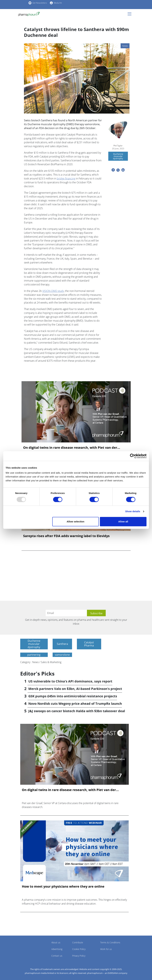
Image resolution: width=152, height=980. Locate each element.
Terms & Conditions (110, 942)
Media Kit (58, 3)
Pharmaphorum (29, 947)
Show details (133, 511)
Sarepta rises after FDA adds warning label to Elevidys (66, 536)
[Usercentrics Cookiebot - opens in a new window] (132, 456)
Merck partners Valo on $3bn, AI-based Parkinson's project (75, 689)
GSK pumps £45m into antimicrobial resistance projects (73, 696)
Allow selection (76, 521)
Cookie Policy (79, 949)
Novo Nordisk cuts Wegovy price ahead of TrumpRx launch (75, 704)
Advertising (57, 949)
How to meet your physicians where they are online (63, 886)
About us (56, 942)
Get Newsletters (40, 3)
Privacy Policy (79, 956)
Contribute (78, 942)
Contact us (57, 956)
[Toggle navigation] (130, 14)
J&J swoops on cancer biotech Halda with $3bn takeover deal (77, 711)
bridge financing (66, 178)
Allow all (123, 521)
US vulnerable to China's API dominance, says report (70, 681)
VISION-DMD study (53, 291)
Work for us (106, 949)
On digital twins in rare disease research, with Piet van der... (72, 448)
